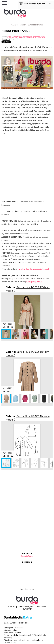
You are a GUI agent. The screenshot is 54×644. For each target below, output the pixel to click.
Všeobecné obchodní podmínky (17, 635)
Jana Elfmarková (14, 37)
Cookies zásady (10, 643)
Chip (15, 630)
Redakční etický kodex (26, 607)
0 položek (41, 3)
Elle (12, 628)
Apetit (6, 628)
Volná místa (8, 633)
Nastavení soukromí (35, 640)
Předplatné (42, 607)
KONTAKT (12, 607)
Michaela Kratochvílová (34, 37)
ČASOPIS (15, 25)
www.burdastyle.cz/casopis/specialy (34, 269)
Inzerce (18, 633)
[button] (50, 297)
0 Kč (50, 3)
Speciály (23, 25)
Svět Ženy (7, 630)
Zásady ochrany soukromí (14, 640)
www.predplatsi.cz (34, 282)
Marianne (19, 628)
